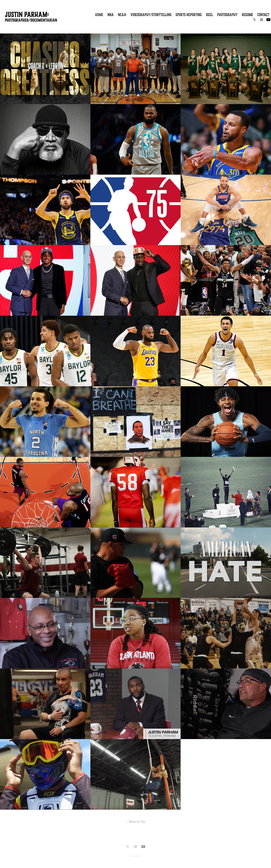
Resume (247, 15)
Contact (263, 15)
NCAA (122, 15)
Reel (209, 15)
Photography (227, 15)
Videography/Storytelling (151, 15)
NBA (111, 15)
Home (99, 15)
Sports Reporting (189, 15)
